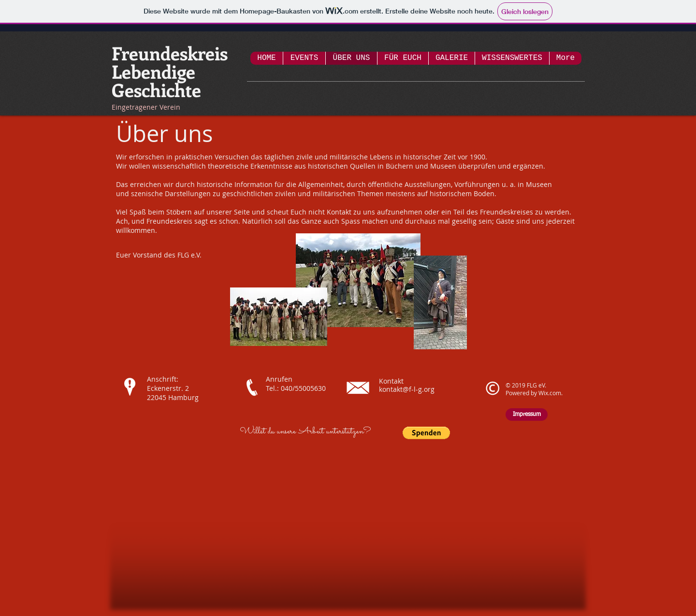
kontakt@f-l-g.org (407, 389)
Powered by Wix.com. (534, 393)
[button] (426, 433)
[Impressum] (527, 415)
